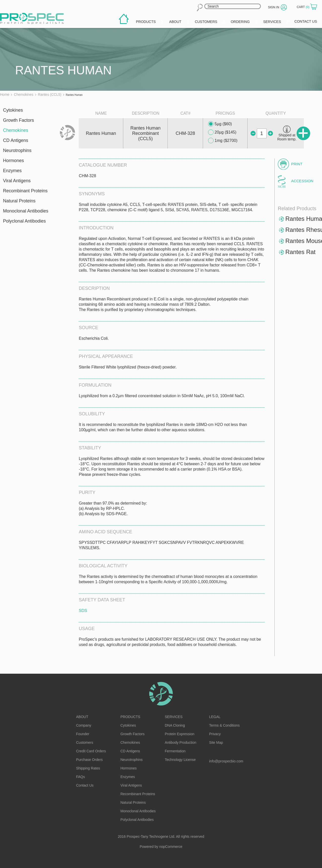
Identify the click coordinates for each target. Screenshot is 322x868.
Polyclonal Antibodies (24, 221)
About (82, 717)
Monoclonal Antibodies (26, 211)
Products (130, 717)
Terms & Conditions (224, 725)
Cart (303, 7)
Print (297, 164)
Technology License (180, 760)
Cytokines (13, 110)
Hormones (13, 161)
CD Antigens (16, 140)
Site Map (216, 742)
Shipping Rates (88, 768)
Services (174, 717)
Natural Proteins (19, 201)
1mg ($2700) (223, 141)
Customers (85, 742)
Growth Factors (18, 120)
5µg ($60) (220, 124)
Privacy (215, 734)
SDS (83, 611)
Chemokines (16, 130)
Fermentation (175, 751)
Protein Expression (180, 734)
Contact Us (85, 785)
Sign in (274, 7)
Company (84, 725)
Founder (83, 734)
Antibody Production (180, 742)
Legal (215, 717)
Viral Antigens (17, 181)
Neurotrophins (17, 150)
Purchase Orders (90, 760)
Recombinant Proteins (25, 191)
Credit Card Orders (91, 751)
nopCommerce (171, 847)
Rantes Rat (300, 252)
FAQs (81, 777)
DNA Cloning (175, 725)
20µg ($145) (222, 132)
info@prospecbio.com (226, 761)
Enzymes (12, 171)
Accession (302, 181)
